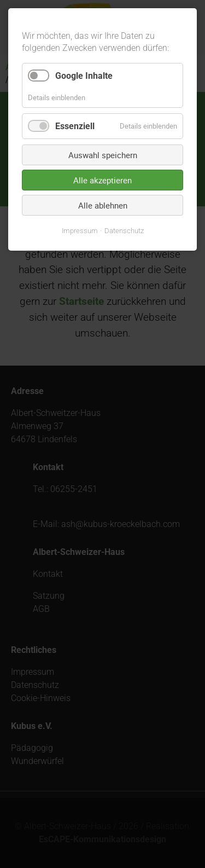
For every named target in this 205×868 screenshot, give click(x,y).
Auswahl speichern (103, 155)
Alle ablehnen (103, 205)
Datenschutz (124, 231)
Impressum (80, 231)
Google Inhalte (84, 76)
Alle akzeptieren (102, 180)
